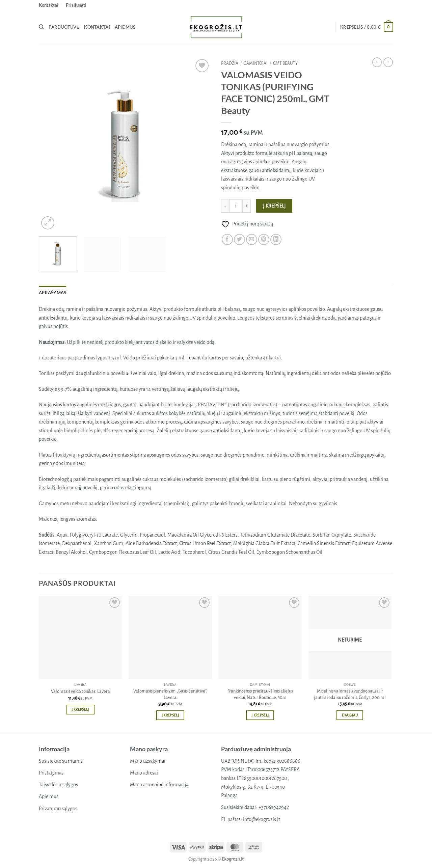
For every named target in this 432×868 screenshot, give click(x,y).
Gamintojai (256, 63)
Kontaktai (49, 5)
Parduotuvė (64, 27)
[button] (76, 5)
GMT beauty (285, 63)
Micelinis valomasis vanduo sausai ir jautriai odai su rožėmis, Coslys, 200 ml (350, 694)
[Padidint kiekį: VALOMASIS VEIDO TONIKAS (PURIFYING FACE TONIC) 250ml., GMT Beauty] (247, 206)
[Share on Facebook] (227, 239)
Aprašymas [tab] (52, 293)
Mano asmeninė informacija (159, 785)
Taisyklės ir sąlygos (58, 785)
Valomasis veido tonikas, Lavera (80, 691)
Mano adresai (144, 773)
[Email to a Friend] (252, 239)
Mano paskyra (149, 749)
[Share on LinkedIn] (276, 239)
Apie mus (125, 27)
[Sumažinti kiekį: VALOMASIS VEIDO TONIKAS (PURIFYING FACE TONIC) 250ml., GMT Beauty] (225, 206)
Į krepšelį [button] (80, 710)
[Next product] (377, 62)
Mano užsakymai (148, 761)
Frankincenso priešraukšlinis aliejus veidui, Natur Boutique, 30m (260, 694)
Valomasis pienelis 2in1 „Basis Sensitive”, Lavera (170, 694)
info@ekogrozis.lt (262, 819)
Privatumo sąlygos (58, 809)
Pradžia (230, 63)
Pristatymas (51, 773)
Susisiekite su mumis (61, 761)
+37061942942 (274, 807)
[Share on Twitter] (239, 239)
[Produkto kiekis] (236, 206)
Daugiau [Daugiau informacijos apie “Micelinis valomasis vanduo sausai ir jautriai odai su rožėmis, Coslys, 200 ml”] (350, 715)
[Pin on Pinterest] (264, 239)
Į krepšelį (274, 206)
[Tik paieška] (41, 27)
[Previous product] (388, 62)
